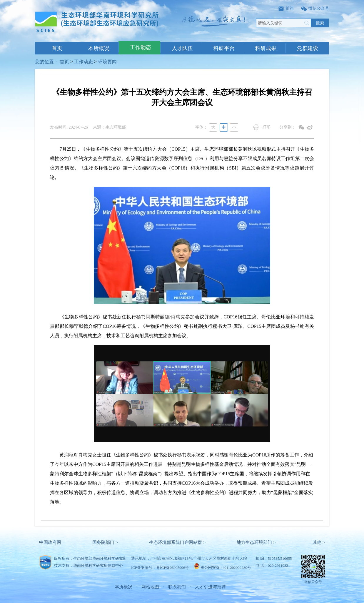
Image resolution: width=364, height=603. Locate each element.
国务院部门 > (105, 542)
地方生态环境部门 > (256, 542)
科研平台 (224, 48)
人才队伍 (182, 48)
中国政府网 (50, 542)
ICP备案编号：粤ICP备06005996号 (160, 568)
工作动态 (141, 47)
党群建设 (308, 48)
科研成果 (266, 48)
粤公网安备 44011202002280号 (226, 568)
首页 (57, 48)
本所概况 (99, 48)
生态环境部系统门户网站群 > (177, 542)
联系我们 (177, 587)
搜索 (320, 23)
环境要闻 (107, 62)
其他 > (319, 542)
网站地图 (150, 587)
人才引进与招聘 (210, 587)
